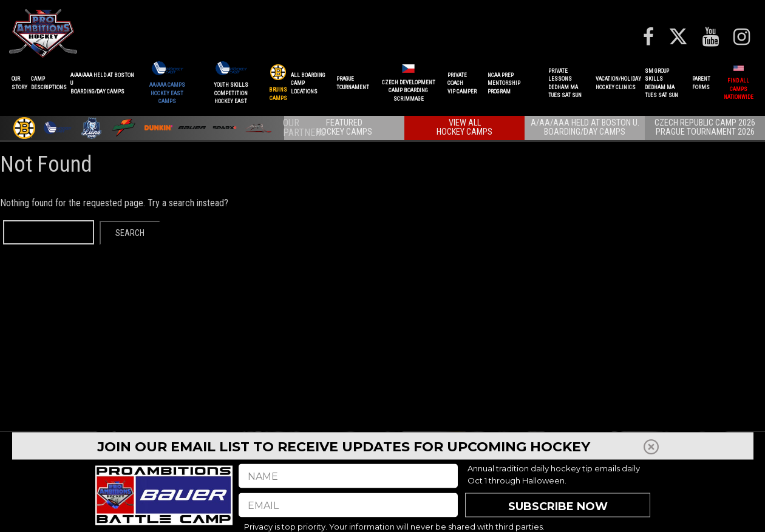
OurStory (19, 83)
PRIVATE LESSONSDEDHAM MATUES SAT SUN (565, 83)
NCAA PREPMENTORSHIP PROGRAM (504, 83)
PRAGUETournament (353, 83)
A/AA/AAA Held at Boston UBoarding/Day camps (102, 83)
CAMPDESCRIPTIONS (49, 83)
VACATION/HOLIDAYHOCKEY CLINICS (618, 83)
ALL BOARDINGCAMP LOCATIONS (308, 83)
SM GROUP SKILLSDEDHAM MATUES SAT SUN (661, 83)
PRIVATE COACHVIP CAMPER (462, 83)
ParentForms (701, 83)
